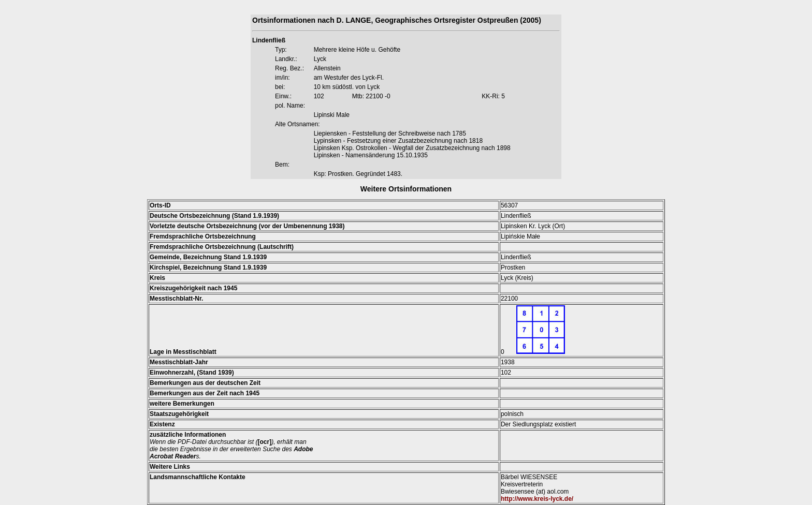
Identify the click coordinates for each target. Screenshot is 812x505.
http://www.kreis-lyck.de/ (537, 499)
